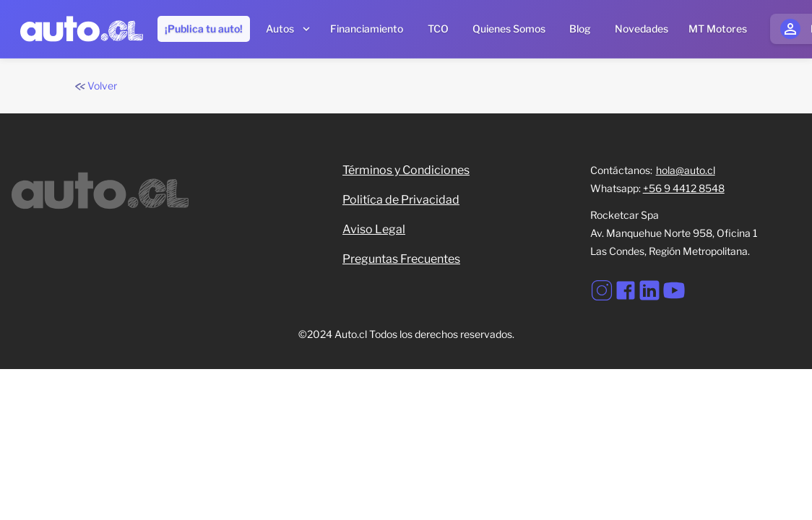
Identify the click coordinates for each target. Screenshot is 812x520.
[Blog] (580, 29)
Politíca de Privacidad (401, 200)
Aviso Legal (374, 229)
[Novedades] (642, 29)
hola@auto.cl (686, 170)
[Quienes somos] (509, 29)
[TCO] (438, 29)
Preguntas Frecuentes (401, 259)
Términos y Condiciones (406, 170)
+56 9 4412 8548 (684, 188)
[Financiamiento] (367, 29)
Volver (96, 86)
